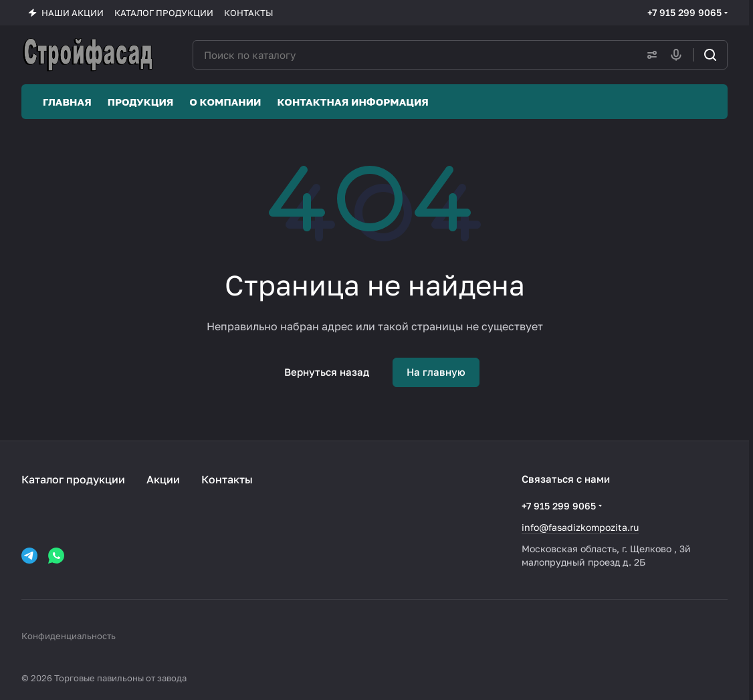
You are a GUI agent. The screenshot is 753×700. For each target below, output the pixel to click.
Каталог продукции (73, 479)
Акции (163, 479)
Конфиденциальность (69, 636)
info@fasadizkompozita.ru (580, 527)
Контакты (227, 479)
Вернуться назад (327, 372)
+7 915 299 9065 (684, 12)
